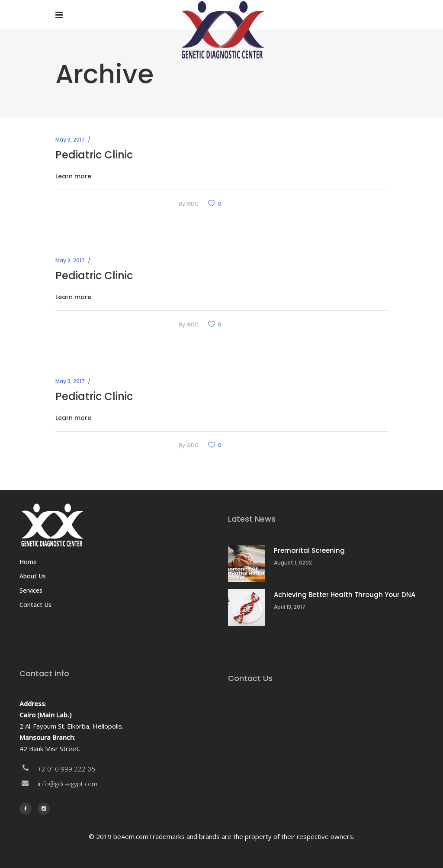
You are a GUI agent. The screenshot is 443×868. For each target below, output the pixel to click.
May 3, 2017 (70, 140)
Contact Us (35, 605)
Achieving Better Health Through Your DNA (345, 595)
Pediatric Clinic (94, 155)
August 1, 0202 (293, 563)
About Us (33, 576)
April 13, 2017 (290, 607)
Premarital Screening (309, 550)
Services (31, 590)
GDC (193, 204)
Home (28, 562)
